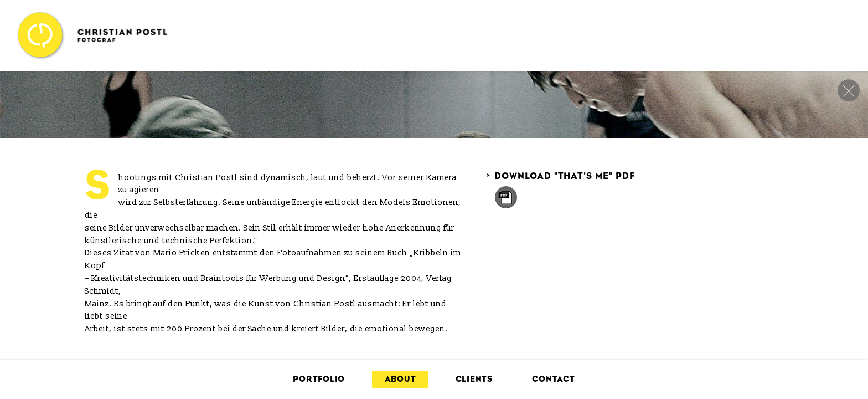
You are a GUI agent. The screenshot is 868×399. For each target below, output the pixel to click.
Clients (474, 379)
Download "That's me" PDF (560, 176)
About (401, 379)
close (849, 90)
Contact (553, 379)
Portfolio (319, 379)
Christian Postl (92, 35)
